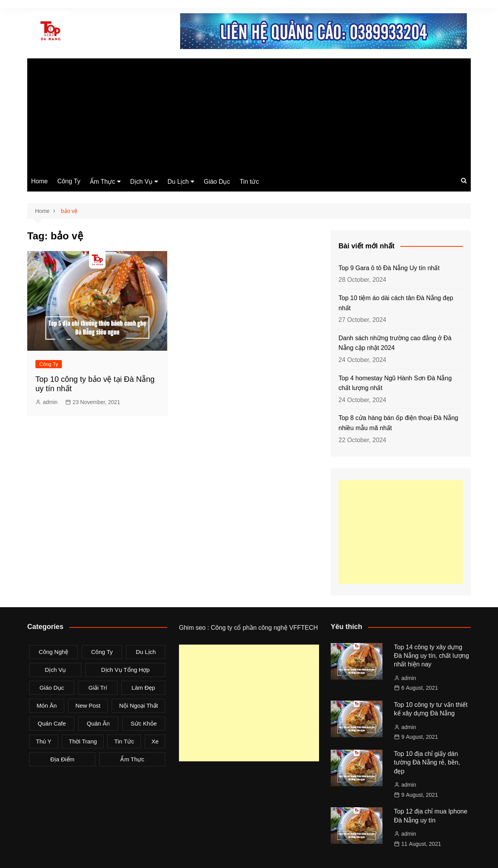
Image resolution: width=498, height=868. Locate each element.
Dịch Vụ (142, 182)
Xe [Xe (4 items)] (155, 741)
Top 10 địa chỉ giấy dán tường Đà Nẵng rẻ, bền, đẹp (427, 763)
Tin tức (249, 182)
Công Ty (69, 181)
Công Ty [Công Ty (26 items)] (102, 652)
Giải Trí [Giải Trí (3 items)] (98, 688)
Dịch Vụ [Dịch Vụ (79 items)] (55, 670)
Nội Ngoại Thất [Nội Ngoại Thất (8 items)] (139, 705)
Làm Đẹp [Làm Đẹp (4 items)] (143, 688)
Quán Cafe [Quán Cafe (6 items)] (52, 723)
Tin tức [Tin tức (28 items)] (124, 741)
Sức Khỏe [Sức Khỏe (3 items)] (144, 723)
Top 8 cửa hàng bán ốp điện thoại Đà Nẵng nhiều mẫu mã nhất (398, 423)
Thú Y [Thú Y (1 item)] (44, 741)
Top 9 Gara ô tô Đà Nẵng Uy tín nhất (389, 268)
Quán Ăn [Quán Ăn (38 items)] (98, 723)
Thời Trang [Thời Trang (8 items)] (83, 741)
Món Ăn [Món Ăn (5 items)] (47, 705)
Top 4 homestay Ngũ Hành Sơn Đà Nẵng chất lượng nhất (395, 383)
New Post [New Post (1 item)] (88, 705)
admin (50, 402)
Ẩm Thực (103, 182)
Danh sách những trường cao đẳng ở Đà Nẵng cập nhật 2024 (395, 343)
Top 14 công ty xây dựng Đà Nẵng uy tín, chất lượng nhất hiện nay (432, 656)
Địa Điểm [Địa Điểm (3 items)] (62, 759)
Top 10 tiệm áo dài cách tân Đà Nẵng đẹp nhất (396, 303)
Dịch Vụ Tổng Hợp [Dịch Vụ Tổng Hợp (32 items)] (125, 670)
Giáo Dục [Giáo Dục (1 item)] (52, 688)
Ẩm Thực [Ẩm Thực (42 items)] (132, 759)
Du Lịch (178, 182)
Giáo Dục (217, 182)
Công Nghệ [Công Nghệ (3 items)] (54, 652)
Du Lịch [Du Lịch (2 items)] (146, 652)
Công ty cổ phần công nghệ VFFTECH (264, 628)
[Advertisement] (249, 113)
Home (39, 181)
